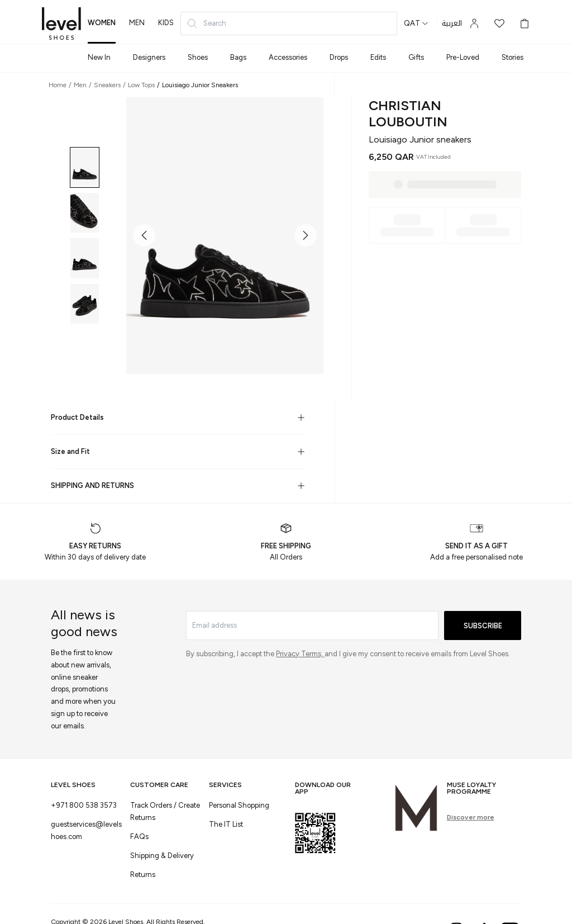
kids (166, 23)
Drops (339, 57)
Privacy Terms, (300, 654)
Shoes (198, 57)
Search (206, 23)
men (137, 23)
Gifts (416, 57)
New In (99, 57)
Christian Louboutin (408, 113)
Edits (378, 57)
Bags (238, 57)
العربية (452, 23)
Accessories (288, 57)
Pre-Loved (463, 57)
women (102, 23)
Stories (513, 57)
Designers (149, 57)
